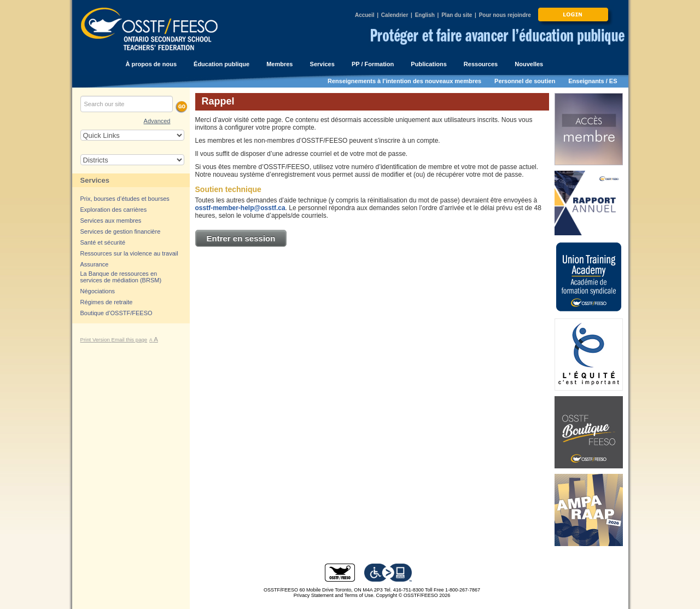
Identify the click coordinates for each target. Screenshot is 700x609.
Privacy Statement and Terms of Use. (334, 595)
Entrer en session (241, 238)
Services (95, 180)
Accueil (365, 15)
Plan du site (457, 15)
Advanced (157, 121)
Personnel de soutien (525, 81)
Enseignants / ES (593, 81)
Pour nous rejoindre (505, 15)
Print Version (96, 340)
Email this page (130, 340)
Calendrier (395, 15)
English (425, 15)
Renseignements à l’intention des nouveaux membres (404, 81)
